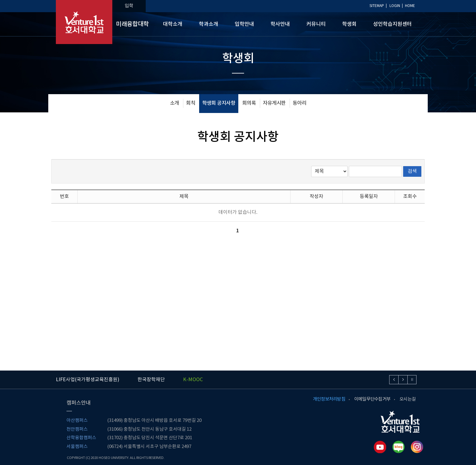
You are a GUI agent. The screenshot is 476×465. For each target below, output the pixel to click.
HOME (410, 6)
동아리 (299, 103)
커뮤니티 (316, 24)
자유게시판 (274, 103)
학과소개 (209, 24)
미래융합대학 (132, 24)
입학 (129, 6)
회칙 (191, 103)
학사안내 (280, 24)
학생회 (349, 24)
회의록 (249, 103)
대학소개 (173, 24)
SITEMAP (377, 6)
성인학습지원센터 (393, 24)
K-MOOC (193, 380)
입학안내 (244, 24)
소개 (175, 103)
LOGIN (395, 6)
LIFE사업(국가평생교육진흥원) (88, 380)
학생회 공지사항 (219, 103)
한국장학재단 (151, 380)
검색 (412, 171)
